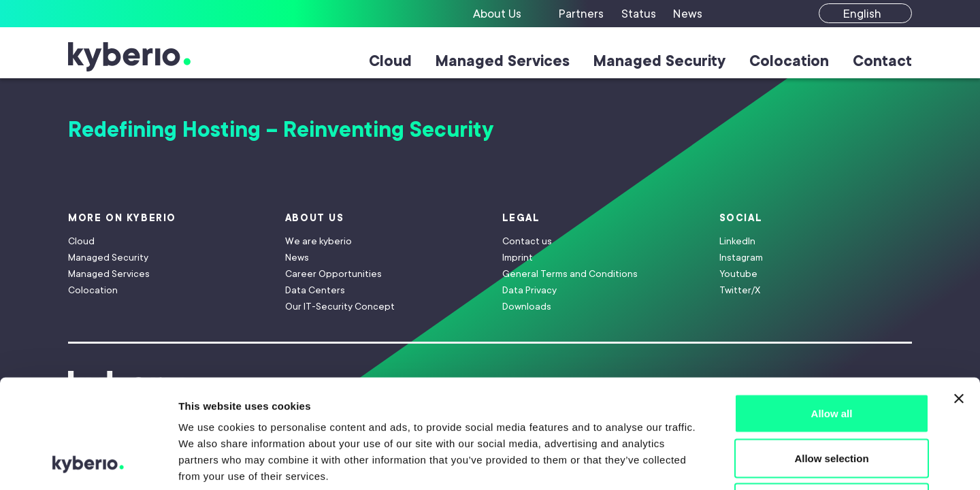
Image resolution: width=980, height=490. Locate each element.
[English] (865, 13)
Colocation (789, 61)
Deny (832, 401)
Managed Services (503, 61)
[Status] (640, 14)
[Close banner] (959, 297)
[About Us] (509, 14)
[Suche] (736, 14)
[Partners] (583, 14)
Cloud (390, 61)
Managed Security (659, 61)
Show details (714, 463)
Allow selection (831, 356)
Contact (882, 61)
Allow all (832, 311)
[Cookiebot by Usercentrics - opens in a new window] (88, 463)
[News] (688, 14)
